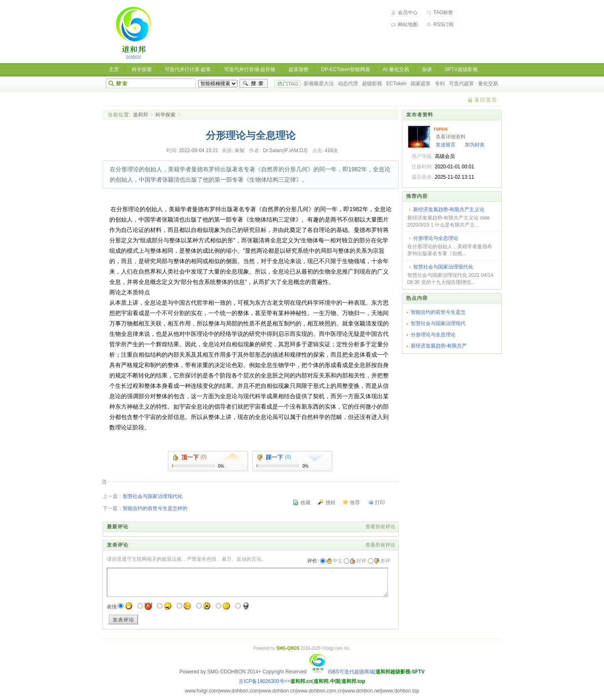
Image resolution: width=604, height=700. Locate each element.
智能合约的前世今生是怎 (438, 312)
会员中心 (408, 12)
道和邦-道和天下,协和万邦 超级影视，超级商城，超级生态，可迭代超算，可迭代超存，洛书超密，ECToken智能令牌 (134, 33)
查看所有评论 (380, 527)
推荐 (355, 503)
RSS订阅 (444, 25)
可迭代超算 (461, 84)
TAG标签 (444, 12)
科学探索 (142, 69)
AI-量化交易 (396, 69)
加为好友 (475, 145)
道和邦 (141, 115)
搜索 (254, 84)
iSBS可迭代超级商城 (341, 672)
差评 (382, 561)
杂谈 (427, 69)
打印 (380, 503)
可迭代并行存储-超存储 (250, 69)
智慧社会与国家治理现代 (438, 323)
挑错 (330, 503)
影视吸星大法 (319, 84)
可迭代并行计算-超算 (188, 69)
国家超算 (421, 84)
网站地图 (408, 25)
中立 (334, 561)
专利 (440, 84)
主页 (114, 69)
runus (441, 129)
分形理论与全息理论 (436, 238)
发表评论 (123, 620)
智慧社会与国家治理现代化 (153, 496)
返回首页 (486, 100)
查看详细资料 (451, 137)
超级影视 (372, 84)
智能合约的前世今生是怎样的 (155, 508)
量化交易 (488, 84)
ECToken (396, 84)
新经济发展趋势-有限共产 (439, 346)
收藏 (306, 503)
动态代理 (348, 84)
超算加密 (298, 69)
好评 (358, 561)
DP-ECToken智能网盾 (346, 69)
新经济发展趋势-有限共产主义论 (449, 210)
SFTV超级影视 (461, 69)
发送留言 (446, 145)
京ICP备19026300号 (261, 681)
